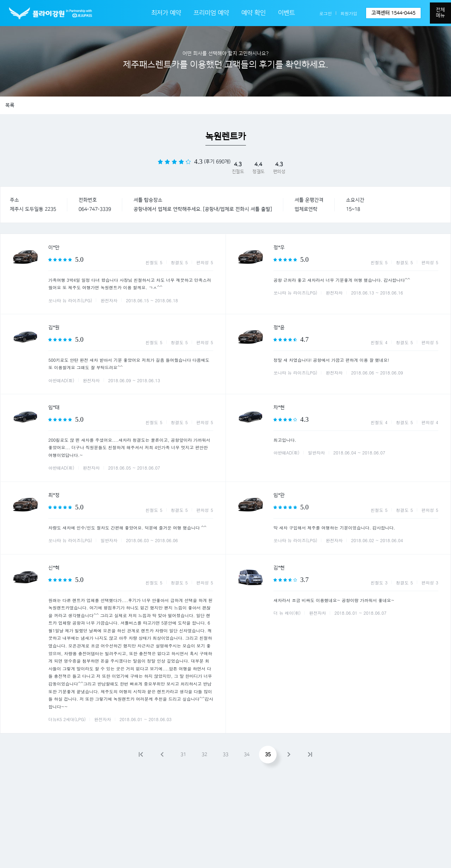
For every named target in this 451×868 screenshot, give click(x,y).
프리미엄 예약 (211, 13)
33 (225, 755)
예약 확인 (254, 13)
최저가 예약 (166, 13)
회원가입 (349, 13)
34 (247, 755)
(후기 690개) (217, 162)
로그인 (326, 13)
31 (183, 755)
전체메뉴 (440, 13)
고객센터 (393, 13)
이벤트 (286, 13)
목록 (10, 105)
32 (204, 755)
